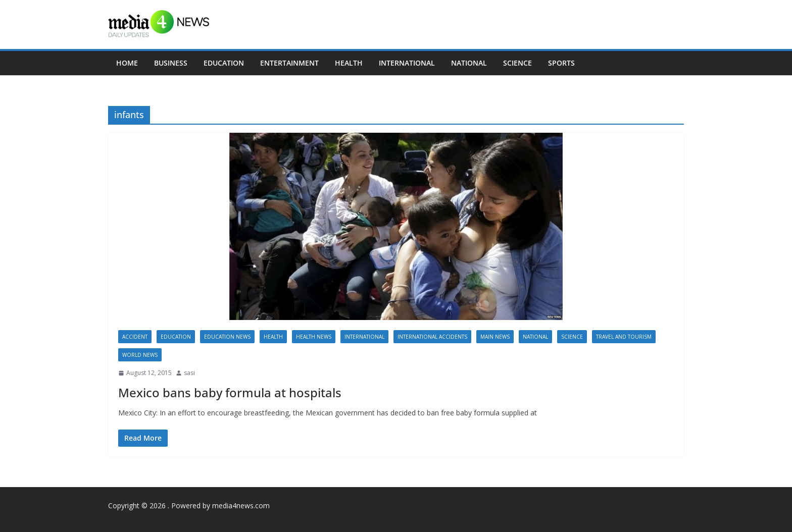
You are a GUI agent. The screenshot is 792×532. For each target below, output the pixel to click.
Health (349, 63)
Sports (561, 63)
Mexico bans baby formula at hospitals (230, 392)
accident (135, 337)
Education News (227, 337)
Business (171, 63)
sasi (189, 373)
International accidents (432, 337)
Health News (314, 337)
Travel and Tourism (624, 337)
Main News (495, 337)
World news (140, 355)
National (469, 63)
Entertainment (289, 63)
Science (517, 63)
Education (224, 63)
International (407, 63)
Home (127, 63)
